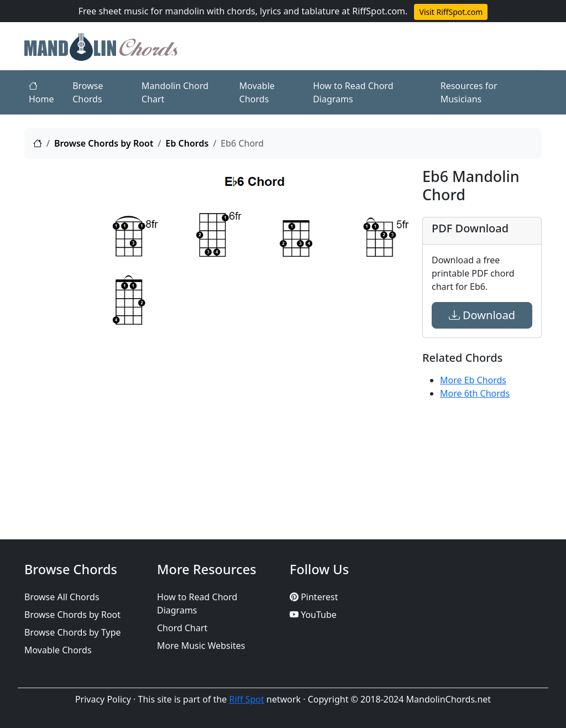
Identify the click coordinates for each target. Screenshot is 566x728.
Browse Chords (88, 92)
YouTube (313, 615)
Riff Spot (247, 699)
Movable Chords (257, 92)
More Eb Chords (473, 380)
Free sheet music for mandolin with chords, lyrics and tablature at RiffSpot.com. (243, 11)
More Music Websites (201, 646)
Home (41, 92)
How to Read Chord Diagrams (353, 92)
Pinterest (314, 597)
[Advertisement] (62, 334)
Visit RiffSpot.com (451, 12)
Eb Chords (187, 143)
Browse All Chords (62, 597)
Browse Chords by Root (104, 143)
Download (482, 315)
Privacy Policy (103, 699)
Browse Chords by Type (73, 632)
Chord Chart (182, 628)
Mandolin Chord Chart (175, 92)
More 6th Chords (475, 393)
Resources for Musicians (469, 92)
